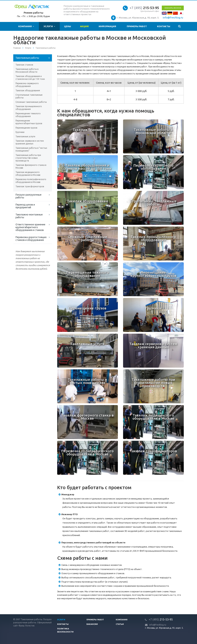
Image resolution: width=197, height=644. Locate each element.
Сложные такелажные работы (31, 102)
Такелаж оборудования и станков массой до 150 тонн (30, 78)
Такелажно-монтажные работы (29, 216)
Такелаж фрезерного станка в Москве (31, 166)
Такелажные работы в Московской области (27, 70)
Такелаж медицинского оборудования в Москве (28, 174)
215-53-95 (144, 8)
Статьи (120, 624)
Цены (68, 26)
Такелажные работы (27, 58)
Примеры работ (137, 26)
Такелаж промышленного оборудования (29, 108)
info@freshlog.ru (173, 18)
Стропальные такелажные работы (29, 96)
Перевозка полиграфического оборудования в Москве (31, 181)
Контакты (164, 26)
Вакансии (92, 624)
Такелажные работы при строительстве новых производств (28, 158)
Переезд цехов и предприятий (25, 206)
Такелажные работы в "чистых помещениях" (31, 149)
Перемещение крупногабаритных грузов (29, 122)
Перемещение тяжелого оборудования (28, 115)
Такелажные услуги (25, 136)
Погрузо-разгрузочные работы (29, 196)
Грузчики (20, 132)
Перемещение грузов (26, 128)
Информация (107, 26)
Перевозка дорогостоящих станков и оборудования (31, 239)
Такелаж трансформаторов (30, 186)
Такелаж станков (24, 65)
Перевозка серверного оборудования (27, 85)
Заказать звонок (173, 8)
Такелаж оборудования (28, 90)
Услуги (49, 26)
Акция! (84, 26)
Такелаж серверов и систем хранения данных (30, 142)
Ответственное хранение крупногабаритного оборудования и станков (30, 227)
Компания (26, 26)
